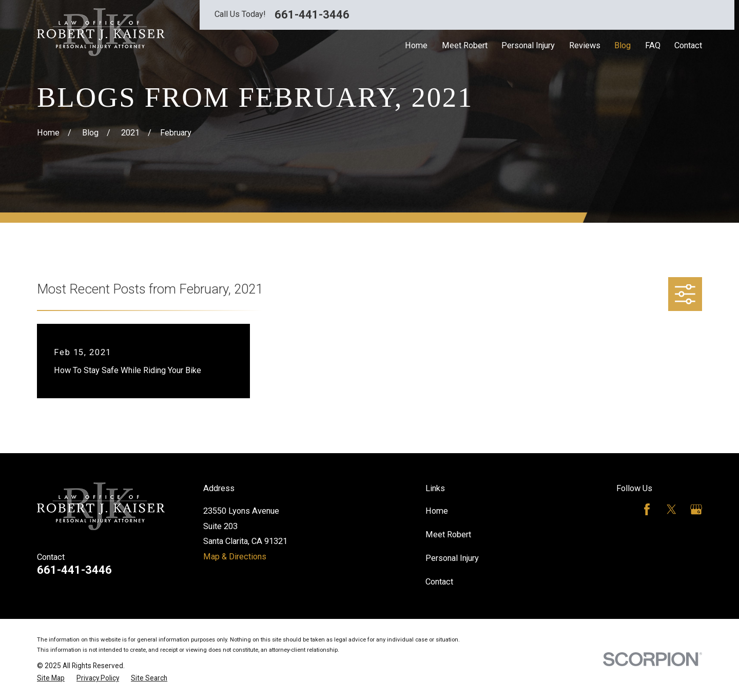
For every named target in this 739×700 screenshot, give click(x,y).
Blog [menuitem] (623, 45)
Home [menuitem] (416, 45)
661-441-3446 (312, 15)
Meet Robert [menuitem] (465, 45)
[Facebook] (647, 509)
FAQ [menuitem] (653, 45)
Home (437, 511)
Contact (439, 582)
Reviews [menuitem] (585, 45)
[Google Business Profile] (696, 509)
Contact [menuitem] (688, 45)
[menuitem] (51, 678)
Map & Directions (235, 557)
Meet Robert (448, 534)
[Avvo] (622, 509)
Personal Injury (452, 558)
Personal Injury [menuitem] (528, 45)
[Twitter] (672, 509)
